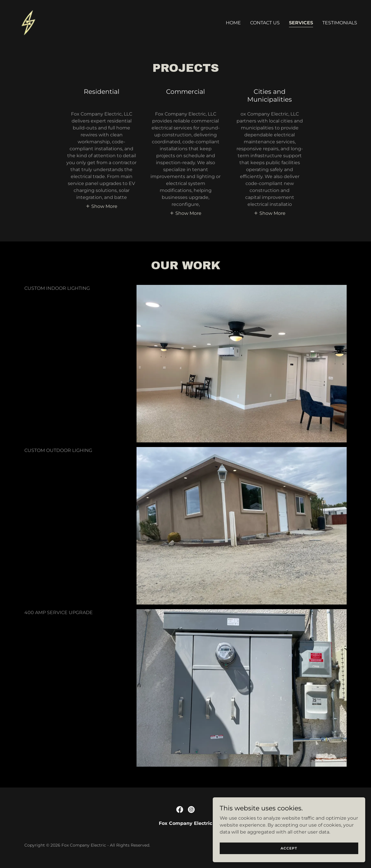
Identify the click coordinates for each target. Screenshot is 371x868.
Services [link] (301, 23)
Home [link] (233, 23)
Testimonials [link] (340, 23)
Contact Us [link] (265, 23)
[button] (101, 206)
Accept (306, 847)
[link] (29, 22)
